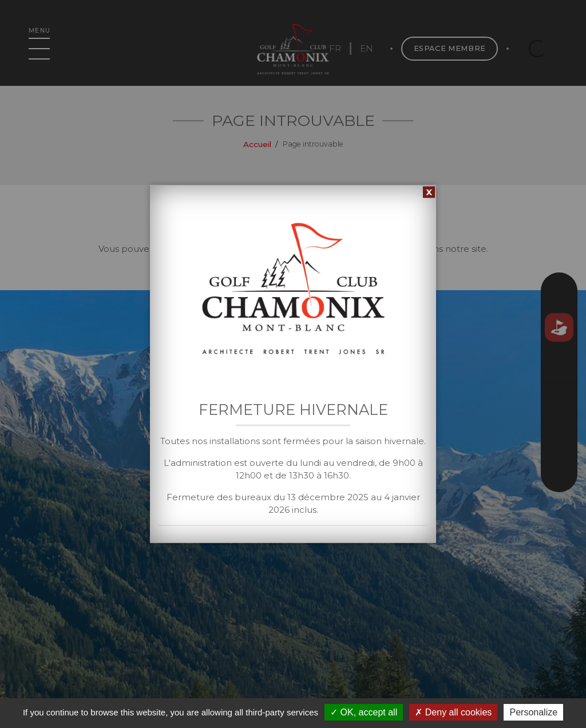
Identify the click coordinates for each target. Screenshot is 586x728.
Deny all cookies (453, 712)
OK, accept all (364, 712)
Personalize (533, 712)
